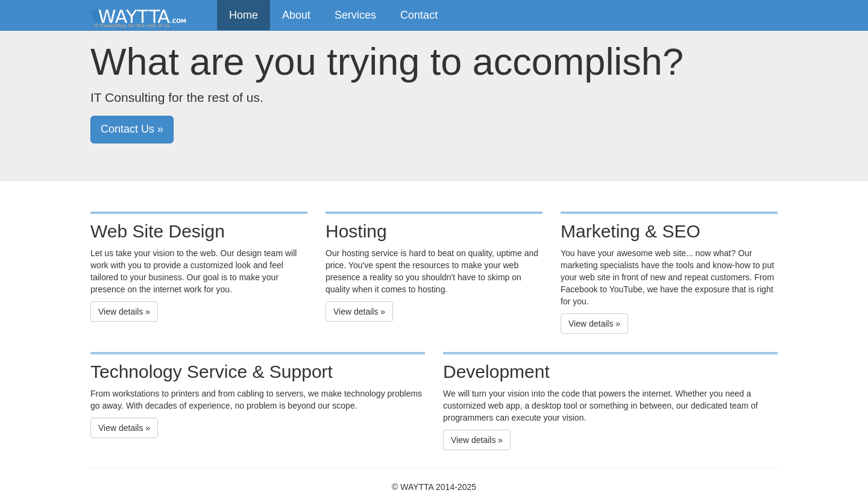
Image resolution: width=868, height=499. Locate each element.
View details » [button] (124, 312)
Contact (419, 15)
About (296, 15)
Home (244, 15)
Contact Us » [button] (132, 129)
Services (355, 15)
